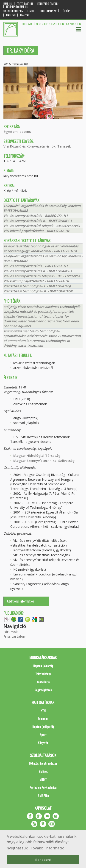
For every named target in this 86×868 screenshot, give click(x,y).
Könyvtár (43, 743)
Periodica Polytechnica (43, 787)
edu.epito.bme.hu (48, 4)
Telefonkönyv (48, 11)
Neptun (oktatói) (43, 666)
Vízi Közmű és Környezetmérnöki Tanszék (37, 146)
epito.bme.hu (25, 4)
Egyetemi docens (17, 132)
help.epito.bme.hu (17, 7)
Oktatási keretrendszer (43, 763)
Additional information (20, 601)
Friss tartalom (15, 636)
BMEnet (43, 771)
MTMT (43, 779)
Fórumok (11, 632)
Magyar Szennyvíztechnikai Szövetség (44, 461)
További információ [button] (47, 848)
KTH (43, 710)
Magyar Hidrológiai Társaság (37, 456)
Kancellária (43, 682)
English (11, 15)
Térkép (65, 11)
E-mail (31, 11)
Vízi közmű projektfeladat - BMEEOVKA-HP (37, 231)
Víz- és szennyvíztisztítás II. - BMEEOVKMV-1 (38, 221)
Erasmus (43, 719)
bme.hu (8, 4)
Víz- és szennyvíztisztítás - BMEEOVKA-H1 (36, 216)
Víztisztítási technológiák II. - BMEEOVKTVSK (38, 291)
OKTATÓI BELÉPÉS (13, 11)
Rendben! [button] (43, 860)
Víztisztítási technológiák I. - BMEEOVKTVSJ (37, 286)
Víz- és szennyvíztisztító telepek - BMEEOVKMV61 (42, 226)
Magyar (25, 15)
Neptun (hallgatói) (43, 727)
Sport (43, 735)
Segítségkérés (43, 690)
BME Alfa (43, 795)
